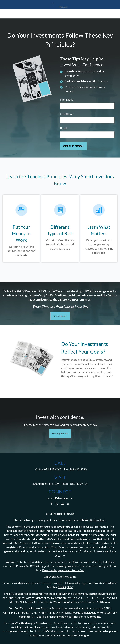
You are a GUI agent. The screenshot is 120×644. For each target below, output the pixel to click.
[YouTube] (68, 504)
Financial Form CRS (63, 514)
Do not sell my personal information (63, 570)
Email (64, 129)
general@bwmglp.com (60, 498)
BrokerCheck (98, 520)
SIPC (70, 587)
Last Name (67, 114)
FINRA (62, 587)
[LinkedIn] (62, 504)
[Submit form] (73, 146)
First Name (67, 100)
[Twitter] (57, 504)
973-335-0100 (53, 469)
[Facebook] (51, 504)
